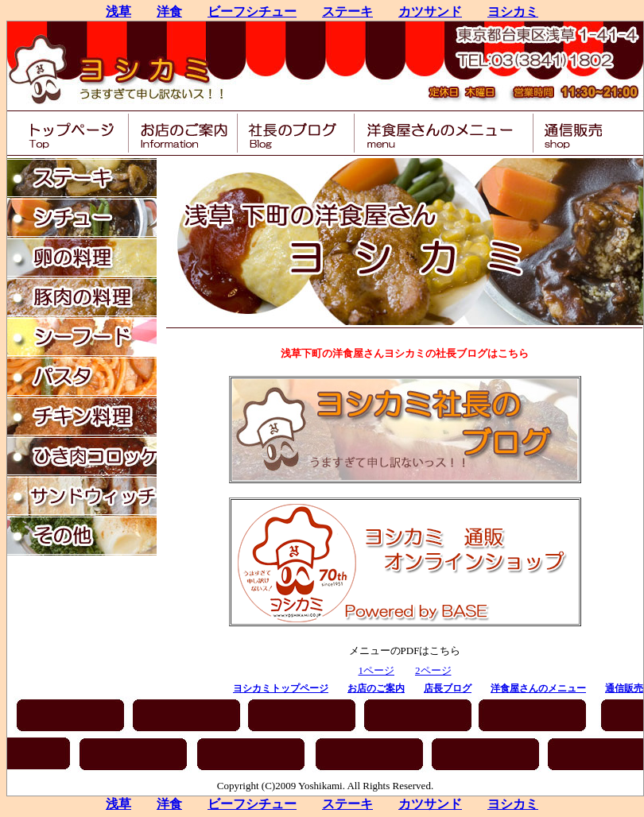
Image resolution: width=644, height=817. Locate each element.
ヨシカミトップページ (281, 688)
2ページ (433, 670)
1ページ (377, 670)
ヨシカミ (513, 12)
